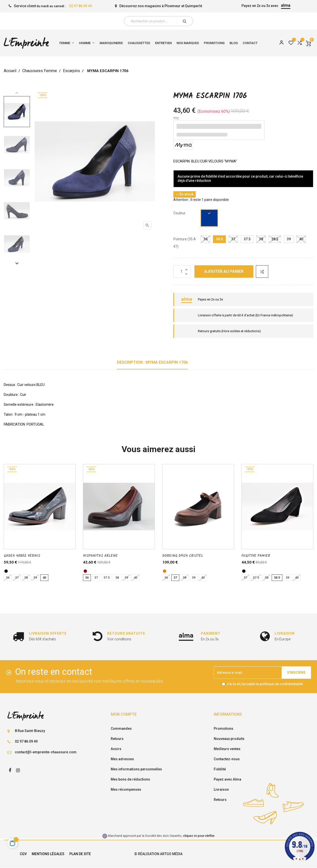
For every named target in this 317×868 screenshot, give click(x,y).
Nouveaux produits (229, 739)
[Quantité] (182, 271)
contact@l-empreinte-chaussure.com (46, 752)
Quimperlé (194, 6)
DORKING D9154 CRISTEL (183, 556)
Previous (17, 93)
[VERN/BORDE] (85, 571)
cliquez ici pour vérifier (199, 836)
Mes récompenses (126, 789)
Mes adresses (122, 759)
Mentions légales (48, 854)
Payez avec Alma (227, 779)
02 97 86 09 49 (80, 6)
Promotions (224, 729)
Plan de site (80, 854)
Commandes (121, 729)
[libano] (165, 571)
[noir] (6, 571)
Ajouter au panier (224, 271)
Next (17, 263)
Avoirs (116, 749)
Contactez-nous (227, 759)
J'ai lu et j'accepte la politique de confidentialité (265, 684)
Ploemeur (172, 6)
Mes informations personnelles (136, 769)
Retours (117, 739)
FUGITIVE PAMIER (256, 556)
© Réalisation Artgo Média (158, 854)
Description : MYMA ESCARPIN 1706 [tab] (152, 362)
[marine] (210, 219)
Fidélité (220, 769)
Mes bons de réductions (130, 779)
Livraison (221, 789)
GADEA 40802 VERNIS (22, 556)
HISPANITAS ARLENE (100, 556)
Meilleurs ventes (227, 749)
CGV (23, 854)
